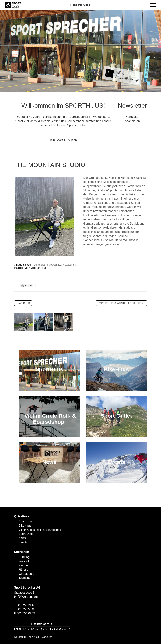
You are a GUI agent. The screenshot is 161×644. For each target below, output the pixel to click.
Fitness (23, 569)
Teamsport (26, 578)
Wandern (25, 565)
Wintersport (26, 574)
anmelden (47, 637)
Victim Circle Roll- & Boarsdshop (40, 530)
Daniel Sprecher (24, 265)
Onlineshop (80, 5)
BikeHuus (25, 526)
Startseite (19, 268)
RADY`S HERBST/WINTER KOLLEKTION (121, 303)
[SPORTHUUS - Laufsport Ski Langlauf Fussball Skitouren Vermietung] (13, 5)
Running (24, 557)
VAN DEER (24, 303)
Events (23, 542)
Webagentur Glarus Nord (26, 637)
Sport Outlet (26, 534)
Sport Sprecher (32, 268)
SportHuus (26, 521)
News (44, 268)
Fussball (24, 561)
